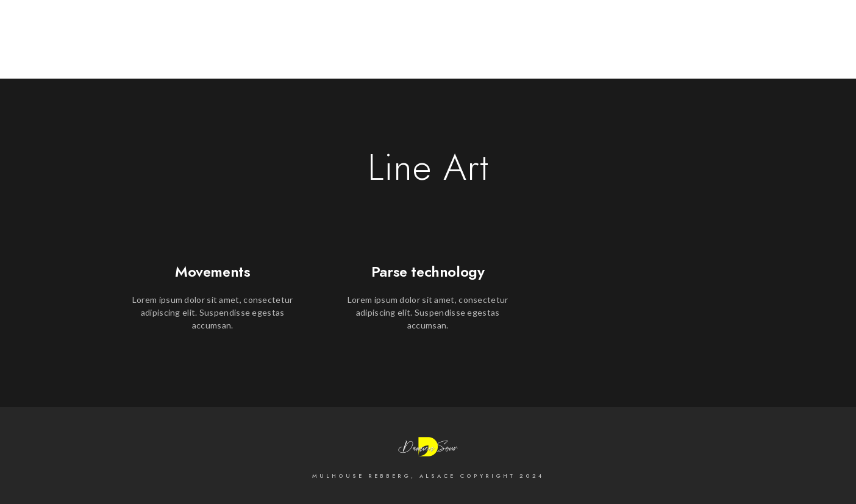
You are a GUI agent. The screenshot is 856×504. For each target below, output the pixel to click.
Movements (212, 272)
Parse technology (428, 272)
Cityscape (642, 50)
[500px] (714, 26)
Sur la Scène (783, 50)
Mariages (709, 50)
